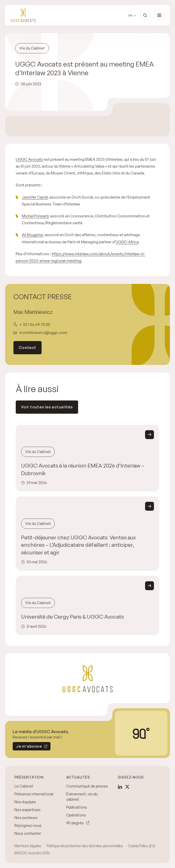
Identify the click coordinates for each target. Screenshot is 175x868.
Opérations (76, 815)
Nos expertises (28, 810)
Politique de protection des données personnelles (85, 846)
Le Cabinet (24, 786)
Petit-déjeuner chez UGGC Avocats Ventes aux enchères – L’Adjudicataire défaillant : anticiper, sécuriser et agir (78, 545)
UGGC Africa (127, 242)
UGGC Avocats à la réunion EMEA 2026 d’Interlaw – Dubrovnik (83, 469)
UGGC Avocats (29, 159)
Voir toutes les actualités (47, 407)
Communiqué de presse (87, 786)
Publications (77, 807)
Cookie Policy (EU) (142, 846)
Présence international (34, 794)
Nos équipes (25, 802)
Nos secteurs (26, 818)
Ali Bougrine (32, 235)
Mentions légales (28, 846)
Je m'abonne (27, 747)
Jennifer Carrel (35, 197)
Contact (27, 348)
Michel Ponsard (35, 216)
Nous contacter (28, 833)
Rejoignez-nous (28, 825)
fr (130, 16)
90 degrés (75, 823)
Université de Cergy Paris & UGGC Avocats (72, 617)
